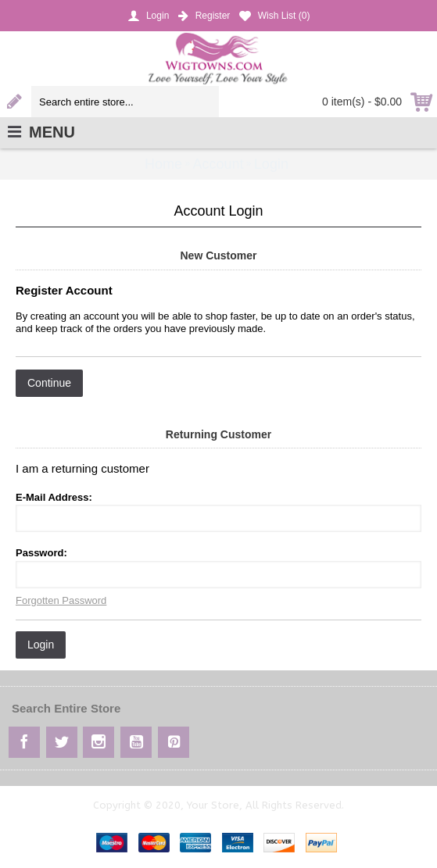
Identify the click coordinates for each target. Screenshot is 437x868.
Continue (49, 383)
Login (41, 645)
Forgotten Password (61, 600)
